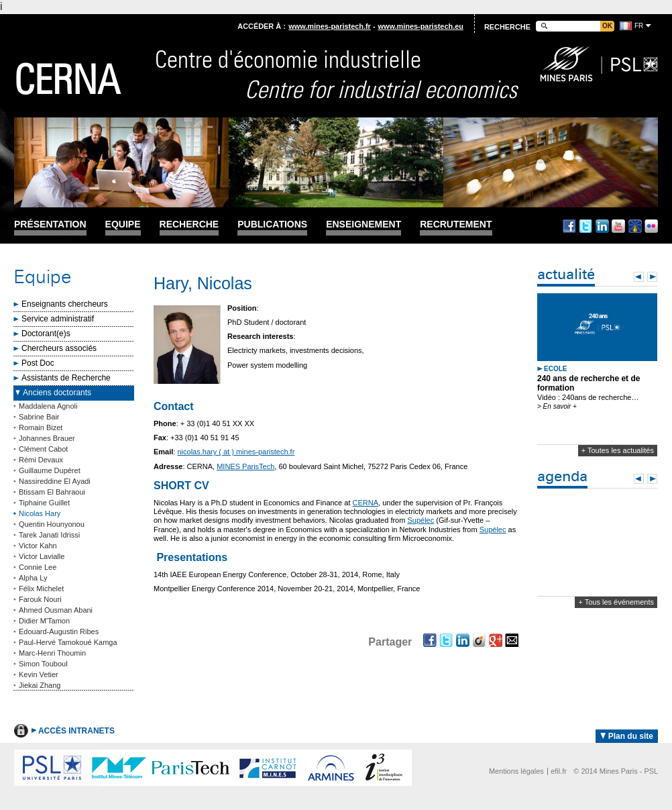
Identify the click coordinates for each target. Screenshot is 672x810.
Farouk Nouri (40, 599)
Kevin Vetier (39, 674)
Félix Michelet (41, 589)
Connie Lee (38, 567)
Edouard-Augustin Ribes (59, 631)
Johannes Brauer (47, 438)
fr (639, 26)
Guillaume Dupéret (50, 470)
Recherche (189, 224)
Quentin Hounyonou (52, 524)
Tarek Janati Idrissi (49, 535)
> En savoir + (557, 406)
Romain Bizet (41, 427)
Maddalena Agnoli (48, 406)
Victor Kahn (38, 546)
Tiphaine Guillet (44, 503)
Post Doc (38, 363)
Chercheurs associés (59, 348)
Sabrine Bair (39, 417)
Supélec (421, 520)
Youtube (618, 226)
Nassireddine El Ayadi (55, 481)
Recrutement (456, 224)
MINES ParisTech (245, 466)
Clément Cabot (43, 449)
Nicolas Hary (40, 513)
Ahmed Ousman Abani (56, 610)
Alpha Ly (33, 578)
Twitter (585, 226)
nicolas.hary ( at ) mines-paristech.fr (236, 452)
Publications (272, 224)
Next (652, 277)
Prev (639, 277)
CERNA (366, 503)
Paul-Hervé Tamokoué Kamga (68, 642)
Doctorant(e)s (46, 334)
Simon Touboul (43, 664)
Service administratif (58, 319)
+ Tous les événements (616, 602)
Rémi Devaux (41, 460)
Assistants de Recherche (66, 378)
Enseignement (363, 224)
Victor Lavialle (42, 556)
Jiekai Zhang (40, 685)
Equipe (123, 224)
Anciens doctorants (57, 393)
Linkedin (602, 226)
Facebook (569, 226)
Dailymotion (635, 226)
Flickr (651, 226)
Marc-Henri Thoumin (52, 653)
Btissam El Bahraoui (52, 492)
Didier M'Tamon (44, 621)
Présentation (50, 224)
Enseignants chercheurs (65, 304)
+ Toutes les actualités (618, 450)
